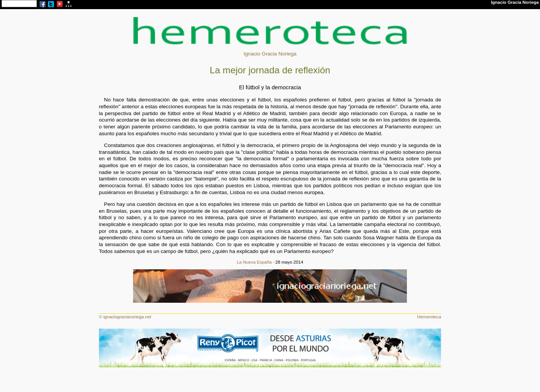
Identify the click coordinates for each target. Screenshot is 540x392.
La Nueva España (254, 262)
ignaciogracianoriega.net (127, 317)
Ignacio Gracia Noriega (270, 54)
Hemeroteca (429, 317)
